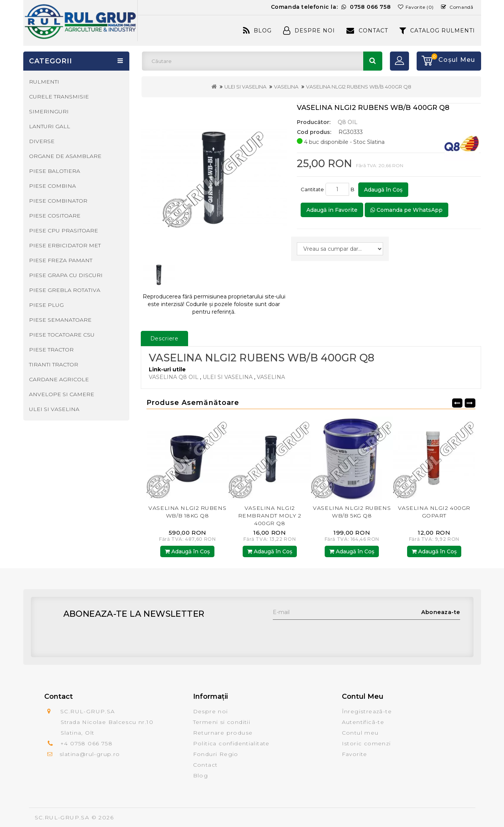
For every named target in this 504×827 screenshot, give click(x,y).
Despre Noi (309, 31)
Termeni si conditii (222, 722)
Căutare (373, 61)
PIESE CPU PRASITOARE (64, 231)
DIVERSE (42, 141)
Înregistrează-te (367, 711)
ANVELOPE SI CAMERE (62, 394)
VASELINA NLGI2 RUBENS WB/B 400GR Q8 (359, 87)
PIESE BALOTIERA (55, 171)
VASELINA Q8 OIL (174, 377)
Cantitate (312, 189)
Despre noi (211, 711)
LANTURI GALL (50, 126)
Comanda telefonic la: (331, 7)
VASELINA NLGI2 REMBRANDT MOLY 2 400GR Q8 (270, 516)
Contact (367, 31)
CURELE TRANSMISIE (59, 97)
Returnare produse (223, 733)
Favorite (355, 754)
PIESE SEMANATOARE (60, 320)
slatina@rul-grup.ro (90, 754)
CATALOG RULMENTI (437, 31)
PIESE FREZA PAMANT (61, 260)
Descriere (165, 339)
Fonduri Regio (216, 754)
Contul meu (360, 733)
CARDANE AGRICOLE (59, 379)
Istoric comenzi (366, 743)
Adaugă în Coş (383, 190)
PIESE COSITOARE (55, 216)
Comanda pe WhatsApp (407, 210)
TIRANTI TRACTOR (54, 364)
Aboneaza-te (441, 612)
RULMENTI (44, 82)
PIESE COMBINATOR (58, 201)
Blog (257, 31)
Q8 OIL (348, 122)
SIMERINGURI (49, 111)
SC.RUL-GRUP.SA (62, 817)
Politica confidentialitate (231, 743)
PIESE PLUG (46, 305)
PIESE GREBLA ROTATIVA (65, 290)
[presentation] (331, 635)
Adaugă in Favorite (332, 210)
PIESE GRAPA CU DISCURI (66, 275)
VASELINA (286, 87)
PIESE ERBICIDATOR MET (65, 245)
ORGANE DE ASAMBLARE (65, 156)
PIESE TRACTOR (51, 350)
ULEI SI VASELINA (245, 87)
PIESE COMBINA (52, 186)
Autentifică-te (363, 722)
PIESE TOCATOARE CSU (62, 335)
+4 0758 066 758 (86, 743)
